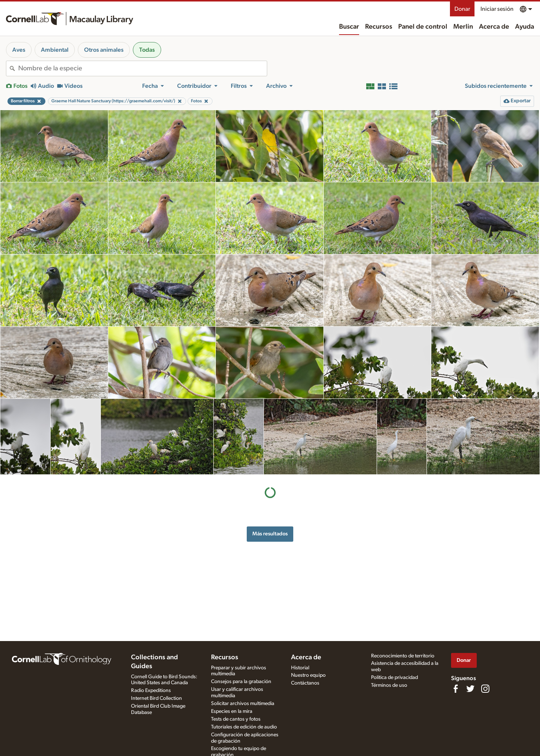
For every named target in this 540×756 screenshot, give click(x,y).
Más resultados (270, 534)
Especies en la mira (232, 711)
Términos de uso (389, 685)
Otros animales (104, 50)
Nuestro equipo (308, 675)
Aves (19, 50)
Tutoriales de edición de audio (244, 727)
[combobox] (143, 68)
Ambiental (55, 50)
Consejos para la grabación (241, 682)
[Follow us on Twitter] (470, 689)
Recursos (379, 27)
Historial (300, 668)
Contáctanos (305, 683)
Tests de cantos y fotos (236, 719)
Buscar (349, 27)
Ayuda (525, 27)
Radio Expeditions (151, 691)
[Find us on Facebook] (456, 689)
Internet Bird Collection (156, 698)
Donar (462, 9)
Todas (147, 50)
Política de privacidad (394, 677)
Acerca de (494, 27)
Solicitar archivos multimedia (243, 704)
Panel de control (423, 27)
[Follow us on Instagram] (485, 689)
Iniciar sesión (497, 9)
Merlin (463, 27)
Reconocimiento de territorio (403, 656)
